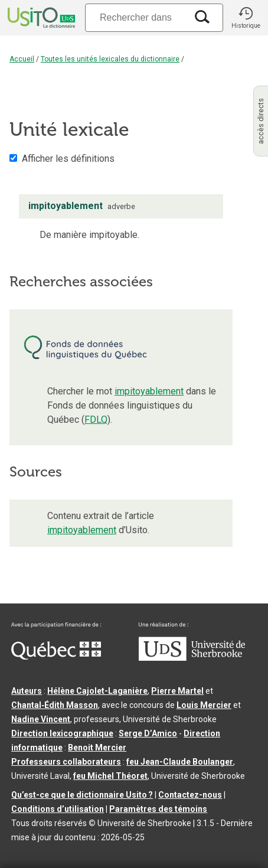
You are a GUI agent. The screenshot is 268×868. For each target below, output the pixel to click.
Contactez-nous (190, 795)
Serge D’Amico (148, 733)
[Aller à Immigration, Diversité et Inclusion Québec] (56, 657)
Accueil (22, 59)
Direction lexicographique (62, 733)
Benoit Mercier (97, 748)
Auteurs (27, 691)
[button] (246, 18)
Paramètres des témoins (158, 809)
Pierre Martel (177, 691)
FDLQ (96, 420)
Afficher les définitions (68, 159)
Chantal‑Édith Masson (55, 705)
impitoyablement (149, 391)
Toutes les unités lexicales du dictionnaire (110, 59)
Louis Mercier (204, 705)
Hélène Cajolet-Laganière (97, 691)
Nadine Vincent (41, 719)
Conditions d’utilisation (58, 809)
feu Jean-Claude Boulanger (180, 762)
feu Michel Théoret (110, 776)
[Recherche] (136, 17)
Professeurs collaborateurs (66, 762)
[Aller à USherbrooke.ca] (192, 658)
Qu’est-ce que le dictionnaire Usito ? (82, 795)
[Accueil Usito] (40, 18)
